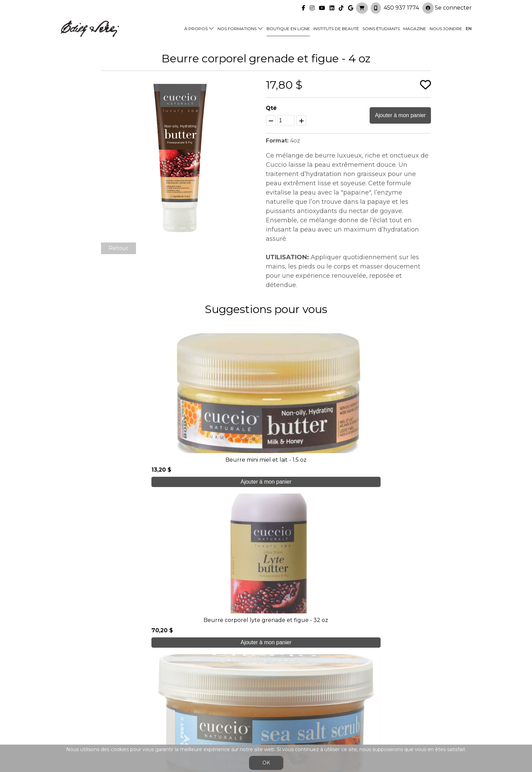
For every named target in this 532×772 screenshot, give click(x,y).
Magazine (415, 28)
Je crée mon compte (266, 627)
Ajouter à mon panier (400, 115)
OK (266, 763)
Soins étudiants (381, 28)
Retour (119, 248)
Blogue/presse (182, 711)
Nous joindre (446, 28)
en (469, 28)
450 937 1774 (401, 7)
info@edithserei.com (190, 724)
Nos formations (237, 28)
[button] (253, 84)
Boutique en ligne (288, 28)
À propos (196, 28)
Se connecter (447, 7)
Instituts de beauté (336, 28)
